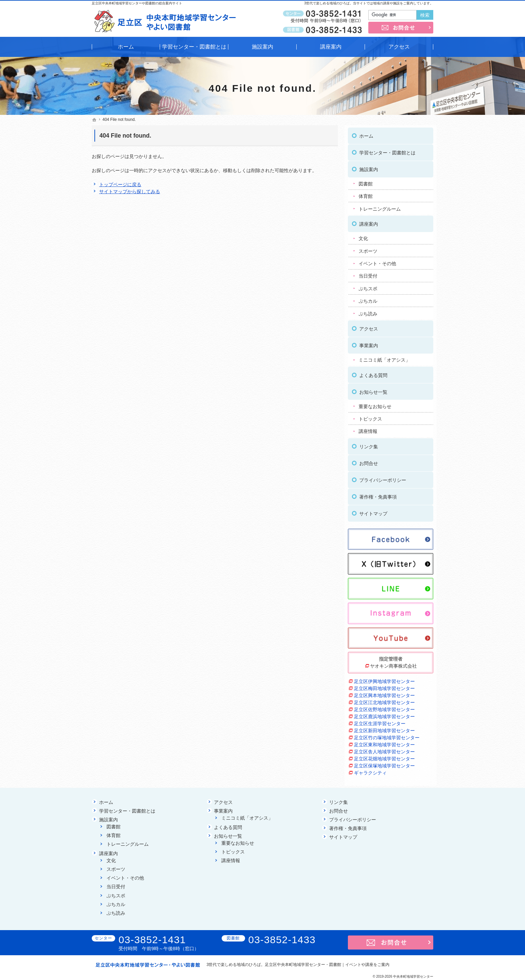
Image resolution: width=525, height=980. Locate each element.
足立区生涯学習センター (380, 721)
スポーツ (368, 248)
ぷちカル (368, 299)
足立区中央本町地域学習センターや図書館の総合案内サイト (137, 3)
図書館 (366, 181)
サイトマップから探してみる (130, 192)
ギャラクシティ (370, 770)
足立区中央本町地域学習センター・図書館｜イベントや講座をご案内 (327, 965)
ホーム (366, 134)
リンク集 (369, 444)
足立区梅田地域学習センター (384, 686)
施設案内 (369, 167)
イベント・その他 (377, 261)
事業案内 (369, 343)
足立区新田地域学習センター (384, 728)
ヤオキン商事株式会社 (393, 664)
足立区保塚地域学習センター (384, 763)
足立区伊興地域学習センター (384, 679)
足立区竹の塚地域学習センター (387, 735)
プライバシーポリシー (383, 478)
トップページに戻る (120, 184)
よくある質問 (373, 373)
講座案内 (369, 222)
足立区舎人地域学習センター (384, 749)
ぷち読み (368, 311)
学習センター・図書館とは (387, 150)
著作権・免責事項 (378, 495)
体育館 (366, 194)
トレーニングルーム (380, 207)
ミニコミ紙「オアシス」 (384, 358)
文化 (363, 236)
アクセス (369, 326)
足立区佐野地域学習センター (384, 707)
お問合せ (369, 461)
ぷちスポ (368, 286)
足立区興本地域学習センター (384, 693)
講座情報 (368, 429)
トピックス (370, 417)
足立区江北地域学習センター (384, 700)
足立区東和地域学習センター (384, 742)
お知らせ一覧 (373, 390)
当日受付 (368, 274)
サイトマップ (373, 511)
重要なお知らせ (375, 404)
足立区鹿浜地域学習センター (384, 714)
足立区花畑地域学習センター (384, 756)
